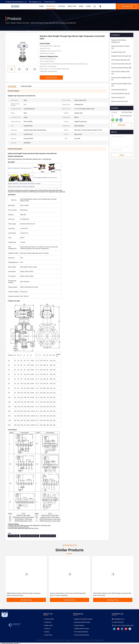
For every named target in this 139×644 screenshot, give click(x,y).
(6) (121, 79)
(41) (119, 41)
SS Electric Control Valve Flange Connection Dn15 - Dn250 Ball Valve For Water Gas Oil (25, 594)
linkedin (114, 629)
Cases (88, 6)
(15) (120, 47)
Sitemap (47, 632)
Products (51, 6)
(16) (121, 73)
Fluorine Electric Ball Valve (82, 635)
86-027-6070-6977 (50, 2)
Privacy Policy (48, 635)
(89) (121, 68)
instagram (126, 629)
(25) (120, 101)
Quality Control (49, 625)
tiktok (130, 629)
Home (41, 6)
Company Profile (49, 619)
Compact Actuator (79, 625)
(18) (121, 56)
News (81, 6)
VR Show (62, 6)
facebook (122, 629)
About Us (72, 6)
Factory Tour (48, 622)
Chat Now (122, 125)
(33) (121, 60)
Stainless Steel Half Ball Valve (30, 536)
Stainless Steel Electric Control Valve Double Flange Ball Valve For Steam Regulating (111, 594)
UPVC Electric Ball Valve (81, 632)
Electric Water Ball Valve (48, 536)
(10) (121, 85)
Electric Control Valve (23, 23)
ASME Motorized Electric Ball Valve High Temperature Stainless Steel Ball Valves (67, 594)
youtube (118, 629)
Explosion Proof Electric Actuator (83, 619)
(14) (121, 64)
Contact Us (48, 629)
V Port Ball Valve (14, 536)
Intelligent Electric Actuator (82, 629)
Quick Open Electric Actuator (82, 622)
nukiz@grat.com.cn (35, 2)
